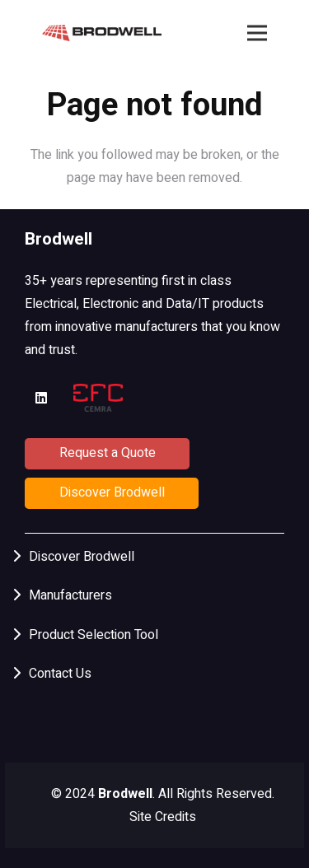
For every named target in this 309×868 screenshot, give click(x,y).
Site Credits (163, 817)
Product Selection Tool (94, 635)
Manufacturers (70, 595)
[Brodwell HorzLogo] (102, 33)
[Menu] (257, 33)
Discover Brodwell (82, 557)
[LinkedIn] (41, 398)
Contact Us (60, 674)
